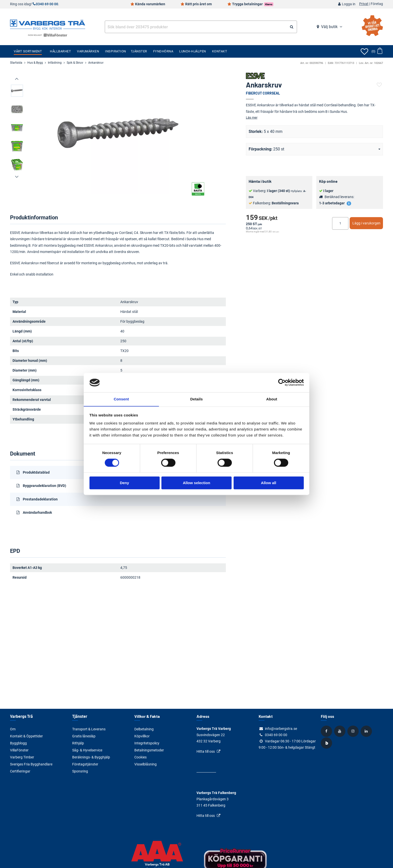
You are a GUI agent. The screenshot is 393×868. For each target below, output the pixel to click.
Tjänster (139, 51)
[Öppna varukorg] (377, 51)
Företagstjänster (85, 764)
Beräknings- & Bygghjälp (91, 757)
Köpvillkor (142, 736)
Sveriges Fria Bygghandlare (31, 764)
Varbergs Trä (21, 716)
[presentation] (17, 79)
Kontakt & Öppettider (26, 736)
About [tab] (272, 399)
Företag (377, 4)
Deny (124, 483)
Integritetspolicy (147, 743)
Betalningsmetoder (149, 750)
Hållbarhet (60, 51)
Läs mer (252, 117)
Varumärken (88, 51)
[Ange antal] (340, 223)
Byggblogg (18, 743)
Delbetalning (144, 729)
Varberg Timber (22, 757)
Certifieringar (20, 771)
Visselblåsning (145, 764)
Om (13, 729)
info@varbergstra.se (281, 729)
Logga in (349, 4)
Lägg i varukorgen (366, 223)
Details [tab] (197, 399)
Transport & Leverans (89, 729)
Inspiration (116, 51)
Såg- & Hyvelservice (87, 750)
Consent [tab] (121, 399)
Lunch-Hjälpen (193, 51)
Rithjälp (78, 743)
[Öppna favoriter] (364, 51)
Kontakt (220, 51)
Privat (364, 4)
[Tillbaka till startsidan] (48, 24)
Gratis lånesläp (84, 736)
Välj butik (329, 27)
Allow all (269, 483)
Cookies (140, 757)
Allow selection (196, 483)
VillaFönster (19, 750)
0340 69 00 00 (47, 4)
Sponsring (80, 771)
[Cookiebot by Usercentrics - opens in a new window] (282, 382)
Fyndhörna (163, 51)
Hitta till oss (206, 751)
